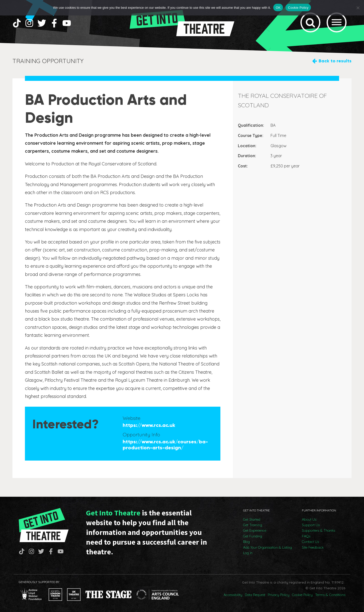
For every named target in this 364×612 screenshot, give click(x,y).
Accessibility (233, 595)
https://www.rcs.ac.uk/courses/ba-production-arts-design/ (165, 445)
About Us (309, 519)
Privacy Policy (279, 595)
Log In (248, 553)
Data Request (255, 595)
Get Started (252, 519)
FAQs (306, 536)
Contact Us (310, 542)
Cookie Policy (302, 595)
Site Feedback (313, 547)
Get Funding (253, 536)
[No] (358, 8)
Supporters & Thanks (318, 530)
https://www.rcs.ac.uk (149, 425)
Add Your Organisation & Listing (268, 547)
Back (335, 61)
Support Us (311, 525)
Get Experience (255, 530)
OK (278, 8)
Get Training (253, 525)
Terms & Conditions (330, 595)
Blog (246, 542)
